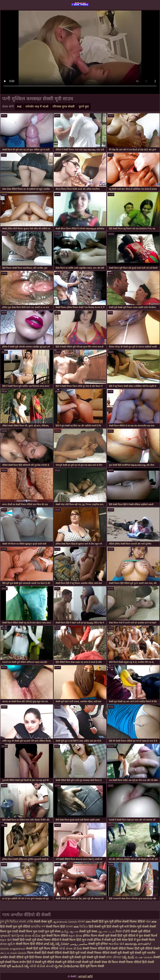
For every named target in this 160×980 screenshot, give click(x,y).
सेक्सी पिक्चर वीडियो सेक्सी (102, 953)
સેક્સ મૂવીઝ (8, 944)
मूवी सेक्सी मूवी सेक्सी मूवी (132, 953)
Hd (19, 107)
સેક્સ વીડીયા (33, 936)
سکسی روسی (79, 944)
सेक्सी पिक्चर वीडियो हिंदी (97, 949)
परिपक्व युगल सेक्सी (63, 107)
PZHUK (80, 4)
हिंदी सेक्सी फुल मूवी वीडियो (15, 927)
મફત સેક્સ (75, 936)
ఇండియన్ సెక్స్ (20, 966)
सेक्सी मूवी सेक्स (88, 931)
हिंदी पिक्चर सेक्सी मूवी (42, 957)
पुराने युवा (84, 107)
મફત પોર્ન (6, 940)
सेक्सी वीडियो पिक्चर (123, 949)
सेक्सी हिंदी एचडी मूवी (24, 940)
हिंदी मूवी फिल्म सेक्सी (92, 966)
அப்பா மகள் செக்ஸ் (13, 953)
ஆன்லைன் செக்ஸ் (65, 922)
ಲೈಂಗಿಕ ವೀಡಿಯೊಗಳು (67, 966)
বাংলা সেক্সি (26, 922)
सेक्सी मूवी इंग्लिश (98, 944)
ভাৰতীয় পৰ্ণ (38, 927)
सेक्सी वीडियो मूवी (19, 957)
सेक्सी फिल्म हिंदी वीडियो (29, 944)
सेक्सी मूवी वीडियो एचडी (68, 962)
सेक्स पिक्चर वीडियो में (49, 940)
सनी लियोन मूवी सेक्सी (136, 927)
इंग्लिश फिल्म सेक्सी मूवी (97, 936)
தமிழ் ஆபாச (70, 931)
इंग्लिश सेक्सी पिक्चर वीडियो (130, 922)
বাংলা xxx (84, 922)
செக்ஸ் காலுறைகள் (13, 949)
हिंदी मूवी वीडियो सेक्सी (147, 949)
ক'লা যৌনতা (114, 957)
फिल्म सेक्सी (34, 953)
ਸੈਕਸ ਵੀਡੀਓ (123, 931)
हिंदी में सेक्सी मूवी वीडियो (40, 962)
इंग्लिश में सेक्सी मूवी (105, 940)
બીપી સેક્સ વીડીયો (70, 949)
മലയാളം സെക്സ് (138, 944)
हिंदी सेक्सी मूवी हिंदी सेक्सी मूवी (106, 927)
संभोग (23, 962)
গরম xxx (151, 922)
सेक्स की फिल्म (110, 962)
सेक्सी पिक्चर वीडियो (130, 962)
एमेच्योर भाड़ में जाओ (37, 107)
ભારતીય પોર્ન (116, 944)
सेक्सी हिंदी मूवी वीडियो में (124, 936)
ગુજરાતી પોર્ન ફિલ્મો (12, 936)
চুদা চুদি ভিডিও (9, 922)
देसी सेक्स (122, 940)
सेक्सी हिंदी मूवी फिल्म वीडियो (42, 949)
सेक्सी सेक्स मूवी (43, 922)
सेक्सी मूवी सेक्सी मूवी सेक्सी (90, 957)
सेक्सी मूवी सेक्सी (91, 962)
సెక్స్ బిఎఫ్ (128, 957)
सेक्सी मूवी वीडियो (141, 931)
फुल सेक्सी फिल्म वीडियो (55, 936)
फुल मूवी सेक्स (53, 931)
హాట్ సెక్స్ (49, 944)
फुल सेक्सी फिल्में (148, 936)
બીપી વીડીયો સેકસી (42, 966)
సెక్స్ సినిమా (62, 944)
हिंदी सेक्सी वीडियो (52, 953)
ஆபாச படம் (106, 931)
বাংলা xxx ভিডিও (77, 927)
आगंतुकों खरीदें (85, 976)
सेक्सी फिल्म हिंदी (55, 927)
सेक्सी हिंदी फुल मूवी (102, 922)
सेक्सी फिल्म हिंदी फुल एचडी (77, 940)
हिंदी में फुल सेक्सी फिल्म (142, 940)
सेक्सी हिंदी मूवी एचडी (74, 953)
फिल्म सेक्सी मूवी (65, 957)
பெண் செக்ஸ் (144, 957)
